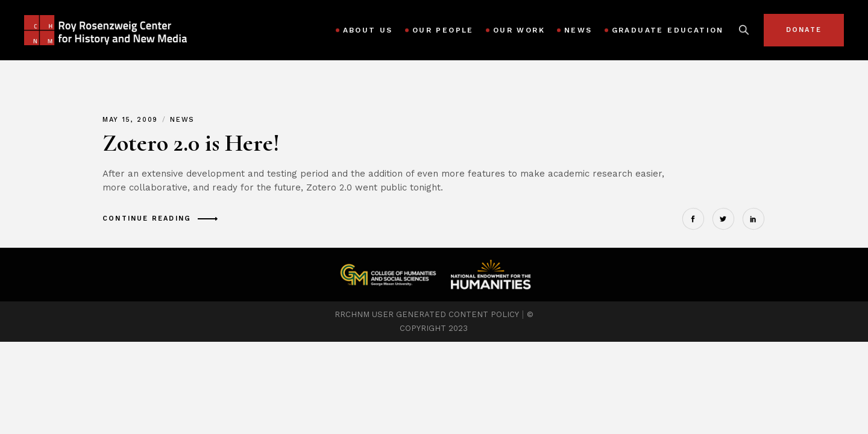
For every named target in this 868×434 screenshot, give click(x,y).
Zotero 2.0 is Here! (191, 143)
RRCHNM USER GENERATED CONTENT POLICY (427, 314)
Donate (804, 30)
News (182, 120)
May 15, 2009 (132, 120)
